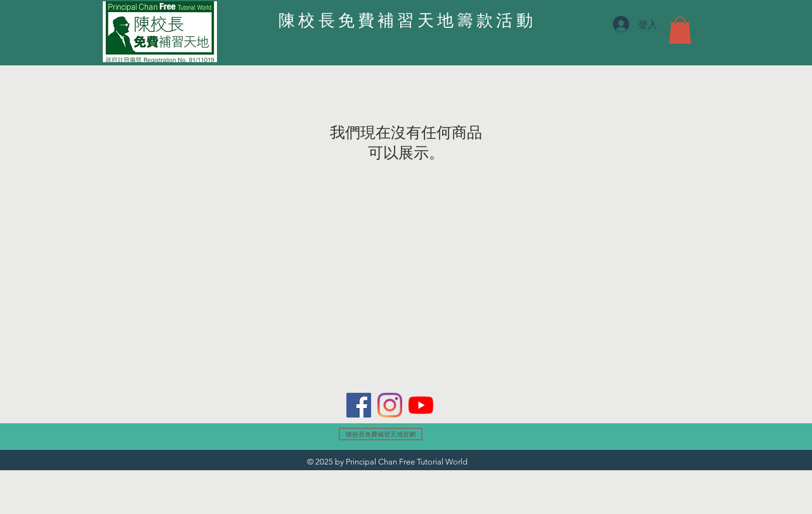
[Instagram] (390, 405)
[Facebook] (359, 405)
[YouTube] (421, 405)
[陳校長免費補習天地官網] (381, 434)
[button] (680, 30)
